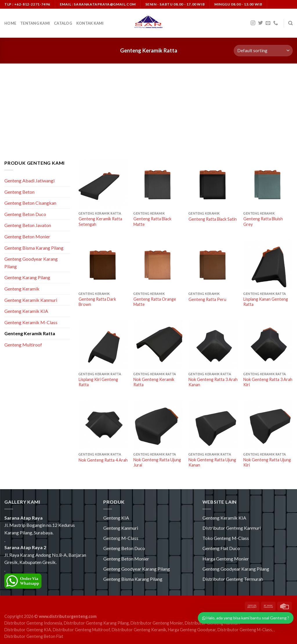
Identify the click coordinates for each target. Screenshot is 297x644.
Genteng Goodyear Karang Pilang (31, 263)
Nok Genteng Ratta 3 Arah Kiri (268, 382)
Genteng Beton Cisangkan (30, 203)
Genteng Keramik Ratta (30, 333)
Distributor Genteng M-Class (245, 630)
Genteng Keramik (22, 289)
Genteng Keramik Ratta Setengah (100, 222)
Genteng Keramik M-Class (31, 322)
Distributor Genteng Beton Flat (34, 636)
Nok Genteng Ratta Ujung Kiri (267, 462)
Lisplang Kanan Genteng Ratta (266, 302)
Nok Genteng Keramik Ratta (154, 382)
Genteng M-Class (121, 538)
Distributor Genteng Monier (157, 623)
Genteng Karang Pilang (27, 277)
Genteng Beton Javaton (28, 225)
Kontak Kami (90, 23)
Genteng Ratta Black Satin (213, 219)
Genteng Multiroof (23, 345)
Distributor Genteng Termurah (233, 579)
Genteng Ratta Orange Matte (155, 302)
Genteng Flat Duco (221, 548)
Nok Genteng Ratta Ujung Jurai (157, 462)
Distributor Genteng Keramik (139, 630)
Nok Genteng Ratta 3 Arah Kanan (213, 382)
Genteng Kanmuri (121, 528)
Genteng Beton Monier (27, 236)
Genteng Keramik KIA (26, 311)
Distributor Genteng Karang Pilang (96, 623)
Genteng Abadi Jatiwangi (29, 180)
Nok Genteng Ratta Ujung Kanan (212, 462)
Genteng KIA (116, 518)
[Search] (290, 23)
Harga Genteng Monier (226, 559)
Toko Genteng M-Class (226, 538)
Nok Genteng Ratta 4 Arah (103, 460)
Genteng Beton (19, 192)
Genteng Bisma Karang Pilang (34, 248)
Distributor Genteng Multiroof (81, 630)
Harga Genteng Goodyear (192, 630)
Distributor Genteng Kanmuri (232, 528)
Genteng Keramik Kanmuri (31, 300)
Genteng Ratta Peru (207, 299)
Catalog (63, 23)
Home (10, 23)
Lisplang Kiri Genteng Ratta (98, 382)
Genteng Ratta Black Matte (152, 222)
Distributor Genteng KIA (28, 630)
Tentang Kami (35, 23)
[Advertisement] (148, 107)
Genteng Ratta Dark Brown (97, 302)
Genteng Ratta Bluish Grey (263, 222)
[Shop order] (263, 51)
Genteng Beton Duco (25, 214)
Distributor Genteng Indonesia (33, 623)
